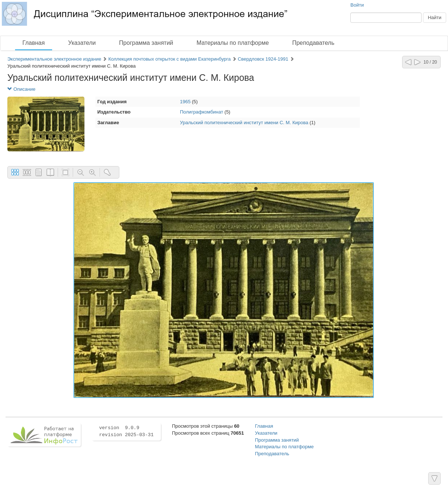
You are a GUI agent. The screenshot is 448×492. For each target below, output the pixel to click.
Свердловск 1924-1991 (263, 59)
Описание (21, 89)
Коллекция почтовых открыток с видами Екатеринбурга (170, 59)
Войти (357, 5)
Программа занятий (146, 43)
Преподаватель (313, 43)
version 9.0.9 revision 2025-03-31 (126, 431)
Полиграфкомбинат (202, 112)
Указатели (82, 43)
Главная (34, 43)
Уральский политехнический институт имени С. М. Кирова (244, 123)
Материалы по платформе (233, 43)
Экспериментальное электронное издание (54, 59)
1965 (185, 102)
